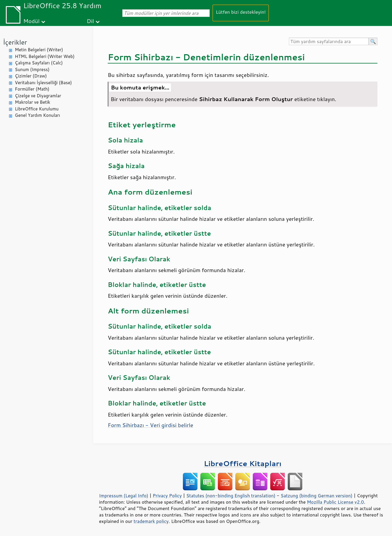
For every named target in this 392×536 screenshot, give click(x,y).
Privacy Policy (167, 496)
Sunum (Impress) (32, 69)
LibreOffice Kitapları (243, 463)
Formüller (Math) (32, 89)
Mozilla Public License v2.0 (336, 502)
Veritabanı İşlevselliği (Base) (43, 83)
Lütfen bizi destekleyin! (241, 12)
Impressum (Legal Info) (124, 496)
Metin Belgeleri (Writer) (39, 50)
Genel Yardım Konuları (37, 115)
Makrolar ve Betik (32, 102)
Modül (31, 21)
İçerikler (15, 42)
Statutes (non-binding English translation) (231, 496)
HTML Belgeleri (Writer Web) (45, 56)
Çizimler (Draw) (31, 76)
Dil (90, 21)
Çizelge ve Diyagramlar (38, 96)
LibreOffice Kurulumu (37, 109)
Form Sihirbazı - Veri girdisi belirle (150, 425)
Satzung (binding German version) (317, 496)
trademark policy (151, 521)
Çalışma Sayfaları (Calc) (39, 63)
